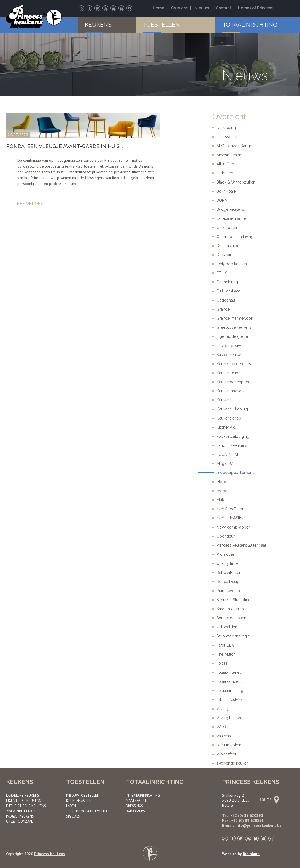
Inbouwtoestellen (83, 795)
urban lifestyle (229, 700)
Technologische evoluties (89, 811)
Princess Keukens (50, 854)
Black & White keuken (236, 182)
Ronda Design (229, 582)
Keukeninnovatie (231, 391)
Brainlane (251, 854)
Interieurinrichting (143, 795)
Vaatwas (224, 736)
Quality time (227, 563)
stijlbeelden (227, 627)
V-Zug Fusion (229, 718)
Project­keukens (20, 816)
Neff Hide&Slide (231, 518)
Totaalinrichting (250, 25)
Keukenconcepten (233, 382)
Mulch (222, 500)
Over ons (179, 8)
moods (223, 491)
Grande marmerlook (235, 318)
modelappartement (235, 473)
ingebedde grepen (233, 336)
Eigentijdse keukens (24, 801)
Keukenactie (227, 373)
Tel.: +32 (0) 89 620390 (242, 815)
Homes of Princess (255, 8)
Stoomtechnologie (233, 636)
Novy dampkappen (234, 527)
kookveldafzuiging (233, 436)
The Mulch (226, 654)
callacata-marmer (232, 218)
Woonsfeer (226, 754)
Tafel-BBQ (226, 645)
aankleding (226, 128)
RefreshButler (229, 573)
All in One (225, 164)
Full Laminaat (228, 291)
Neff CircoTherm (231, 509)
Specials (73, 816)
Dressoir (224, 255)
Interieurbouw (229, 346)
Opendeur (226, 536)
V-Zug (222, 709)
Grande (223, 309)
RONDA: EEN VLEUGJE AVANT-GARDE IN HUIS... (64, 146)
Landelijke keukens (23, 795)
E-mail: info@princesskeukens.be (252, 825)
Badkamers (135, 811)
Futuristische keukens (26, 806)
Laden (71, 806)
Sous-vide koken (231, 618)
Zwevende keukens (22, 811)
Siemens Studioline (233, 600)
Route (268, 800)
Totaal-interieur (230, 672)
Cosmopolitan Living (235, 237)
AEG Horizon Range (234, 146)
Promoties (226, 554)
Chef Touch (227, 228)
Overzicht (229, 117)
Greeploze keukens (234, 327)
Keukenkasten (79, 801)
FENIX (222, 273)
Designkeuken (229, 246)
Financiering (227, 282)
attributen (225, 173)
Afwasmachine (229, 155)
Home (159, 8)
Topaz (222, 663)
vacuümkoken (229, 745)
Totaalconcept (229, 681)
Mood (222, 482)
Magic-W (225, 464)
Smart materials (230, 609)
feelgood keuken (232, 264)
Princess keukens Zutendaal (241, 545)
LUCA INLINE (228, 454)
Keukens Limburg (232, 409)
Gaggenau (226, 300)
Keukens (98, 25)
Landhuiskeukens (232, 445)
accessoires (227, 137)
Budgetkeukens (230, 209)
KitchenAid (226, 427)
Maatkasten (137, 801)
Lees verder (29, 204)
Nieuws (202, 8)
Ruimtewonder (230, 591)
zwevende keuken (233, 763)
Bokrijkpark (226, 191)
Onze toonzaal (19, 821)
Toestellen (161, 25)
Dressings (134, 806)
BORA (222, 200)
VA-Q (221, 727)
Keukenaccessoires (234, 364)
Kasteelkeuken (229, 355)
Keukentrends (229, 418)
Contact (223, 8)
